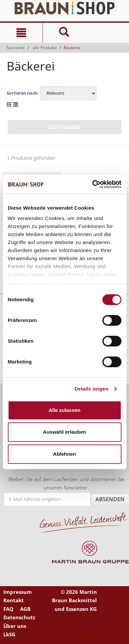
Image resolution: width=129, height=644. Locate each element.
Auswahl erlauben (64, 432)
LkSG (9, 634)
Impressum (18, 592)
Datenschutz (19, 617)
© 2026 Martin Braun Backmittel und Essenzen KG (74, 600)
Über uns (15, 626)
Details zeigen (91, 389)
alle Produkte (45, 48)
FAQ (8, 609)
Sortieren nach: (23, 93)
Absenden (110, 499)
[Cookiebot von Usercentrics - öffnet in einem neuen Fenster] (92, 184)
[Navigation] (21, 33)
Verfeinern (64, 127)
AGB (25, 609)
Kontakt (14, 600)
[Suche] (64, 33)
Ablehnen (64, 454)
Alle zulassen (64, 410)
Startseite (16, 48)
